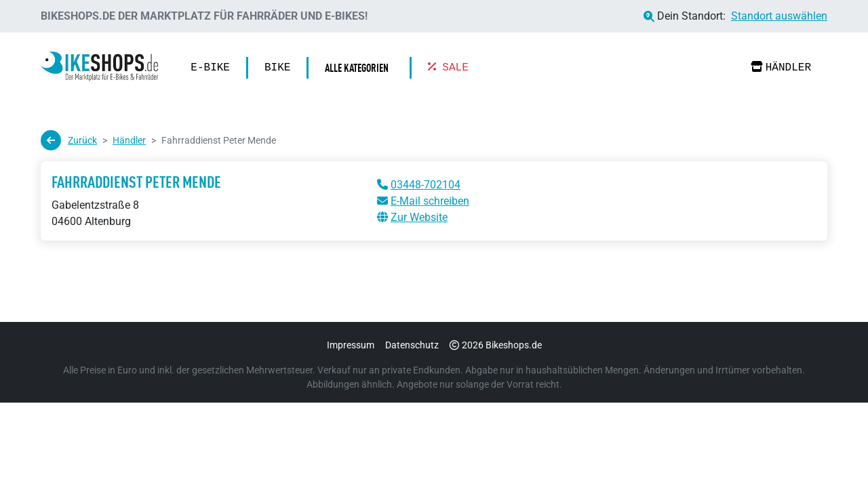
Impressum (351, 345)
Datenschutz (412, 345)
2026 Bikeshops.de (496, 345)
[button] (360, 68)
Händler (781, 67)
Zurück (69, 140)
